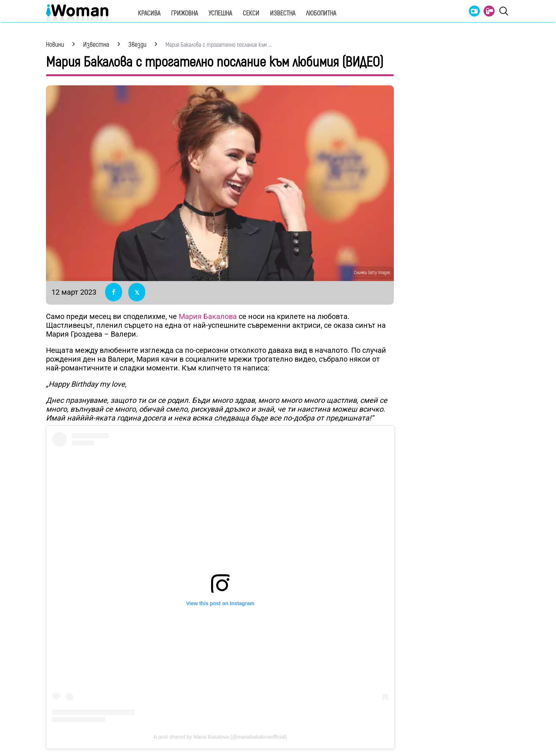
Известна (283, 13)
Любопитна (321, 13)
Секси (251, 13)
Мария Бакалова (208, 316)
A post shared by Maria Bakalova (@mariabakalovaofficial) (220, 737)
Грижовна (184, 13)
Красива (149, 13)
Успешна (220, 13)
